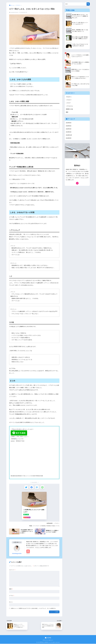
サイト (11, 602)
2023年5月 (69, 123)
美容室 (44, 526)
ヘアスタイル (70, 106)
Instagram (28, 554)
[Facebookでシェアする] (31, 487)
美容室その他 (70, 110)
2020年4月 (69, 130)
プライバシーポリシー (48, 640)
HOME (48, 638)
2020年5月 (69, 127)
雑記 (67, 113)
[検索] (88, 4)
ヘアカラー (57, 524)
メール (12, 596)
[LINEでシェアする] (43, 487)
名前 (11, 589)
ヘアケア (68, 103)
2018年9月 (69, 139)
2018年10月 (69, 136)
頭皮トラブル (56, 526)
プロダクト (69, 97)
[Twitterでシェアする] (26, 487)
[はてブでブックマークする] (37, 487)
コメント (12, 570)
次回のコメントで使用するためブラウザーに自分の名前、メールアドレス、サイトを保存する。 (34, 609)
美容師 (49, 526)
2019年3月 (69, 133)
